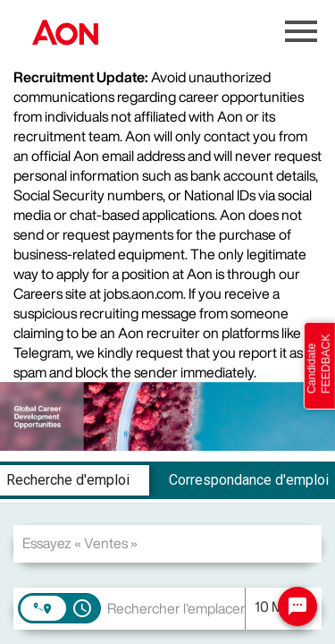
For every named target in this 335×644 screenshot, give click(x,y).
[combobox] (167, 543)
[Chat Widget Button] (297, 606)
